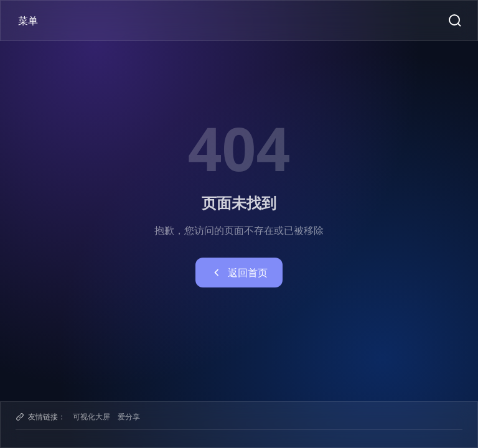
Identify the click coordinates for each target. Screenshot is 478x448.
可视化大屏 (91, 417)
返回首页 (239, 273)
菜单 (28, 21)
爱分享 (129, 417)
